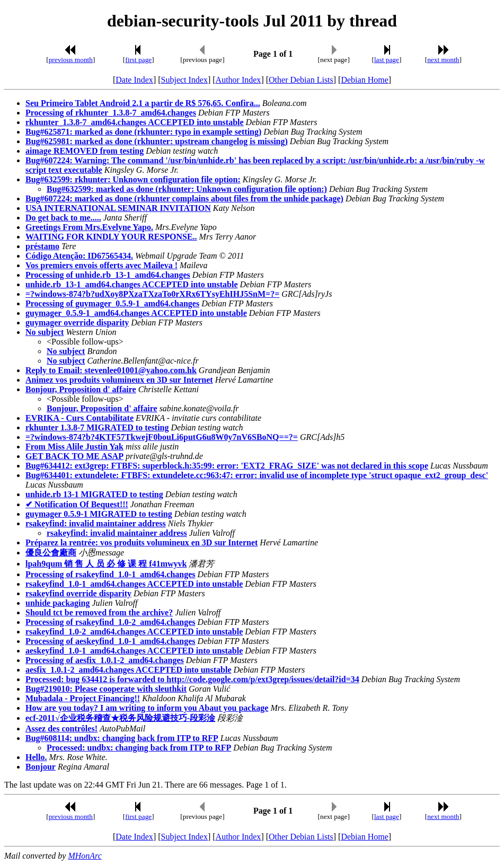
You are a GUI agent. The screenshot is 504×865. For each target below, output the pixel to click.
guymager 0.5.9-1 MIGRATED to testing (99, 514)
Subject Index (184, 80)
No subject (45, 332)
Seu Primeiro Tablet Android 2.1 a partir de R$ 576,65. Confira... (143, 103)
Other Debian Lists (301, 80)
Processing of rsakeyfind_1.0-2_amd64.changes (110, 622)
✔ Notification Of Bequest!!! (77, 504)
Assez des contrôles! (61, 729)
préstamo (42, 246)
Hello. (36, 757)
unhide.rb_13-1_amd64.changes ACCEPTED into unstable (132, 284)
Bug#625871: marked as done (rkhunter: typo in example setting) (143, 132)
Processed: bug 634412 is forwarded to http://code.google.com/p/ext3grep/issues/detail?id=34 (192, 679)
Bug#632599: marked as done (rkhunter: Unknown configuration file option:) (187, 189)
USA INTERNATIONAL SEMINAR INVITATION (118, 208)
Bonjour (41, 767)
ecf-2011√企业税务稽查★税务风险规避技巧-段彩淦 (120, 718)
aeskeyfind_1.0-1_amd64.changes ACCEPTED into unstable (134, 651)
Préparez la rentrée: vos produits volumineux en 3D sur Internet (142, 542)
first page (138, 60)
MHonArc (85, 856)
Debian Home (364, 80)
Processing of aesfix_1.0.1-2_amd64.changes (105, 660)
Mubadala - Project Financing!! (83, 698)
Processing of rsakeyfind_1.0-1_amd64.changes (110, 574)
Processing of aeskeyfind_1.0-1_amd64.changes (110, 641)
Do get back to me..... (63, 218)
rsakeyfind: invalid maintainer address (96, 523)
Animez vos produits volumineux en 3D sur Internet (119, 380)
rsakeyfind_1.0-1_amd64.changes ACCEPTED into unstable (134, 584)
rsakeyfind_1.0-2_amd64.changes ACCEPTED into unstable (134, 632)
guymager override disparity (77, 323)
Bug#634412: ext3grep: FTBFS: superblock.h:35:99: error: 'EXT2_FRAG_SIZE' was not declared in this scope (227, 466)
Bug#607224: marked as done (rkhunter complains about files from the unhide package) (184, 198)
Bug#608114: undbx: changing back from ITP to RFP (122, 738)
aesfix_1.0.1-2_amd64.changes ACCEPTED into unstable (128, 670)
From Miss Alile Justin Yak (74, 447)
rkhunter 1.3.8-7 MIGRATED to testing (97, 427)
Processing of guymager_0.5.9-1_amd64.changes (112, 303)
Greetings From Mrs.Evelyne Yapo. (89, 227)
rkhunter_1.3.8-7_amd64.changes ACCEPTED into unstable (135, 122)
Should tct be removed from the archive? (99, 612)
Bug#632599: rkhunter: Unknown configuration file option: (133, 179)
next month (443, 60)
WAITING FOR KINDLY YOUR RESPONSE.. (111, 237)
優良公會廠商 (51, 553)
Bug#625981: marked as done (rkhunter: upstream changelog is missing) (157, 141)
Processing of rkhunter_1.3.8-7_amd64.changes (111, 113)
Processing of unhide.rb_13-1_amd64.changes (108, 275)
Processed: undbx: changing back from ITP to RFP (139, 748)
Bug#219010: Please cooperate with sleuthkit (106, 689)
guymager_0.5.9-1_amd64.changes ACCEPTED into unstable (136, 313)
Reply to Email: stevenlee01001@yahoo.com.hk (111, 370)
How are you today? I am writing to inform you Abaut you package (147, 708)
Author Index (238, 80)
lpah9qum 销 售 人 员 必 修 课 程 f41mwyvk (106, 564)
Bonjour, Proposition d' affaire (81, 389)
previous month (71, 60)
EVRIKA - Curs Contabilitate (79, 418)
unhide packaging (58, 603)
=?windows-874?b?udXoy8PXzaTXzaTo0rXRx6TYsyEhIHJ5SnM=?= (152, 294)
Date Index (134, 80)
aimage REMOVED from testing (85, 151)
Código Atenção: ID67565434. (79, 256)
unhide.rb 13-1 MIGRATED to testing (94, 494)
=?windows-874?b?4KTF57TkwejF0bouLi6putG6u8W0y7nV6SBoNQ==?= (162, 437)
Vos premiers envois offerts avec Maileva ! (101, 265)
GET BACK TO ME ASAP (74, 456)
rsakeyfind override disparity (78, 593)
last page (387, 60)
